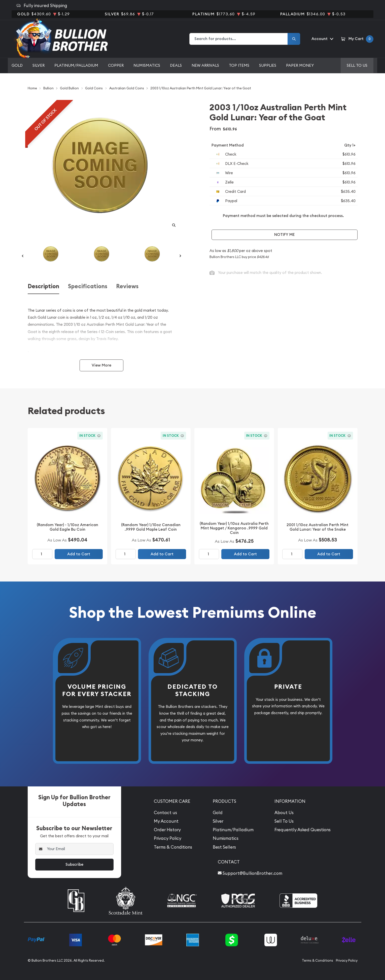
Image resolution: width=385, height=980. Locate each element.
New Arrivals (205, 65)
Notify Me (284, 234)
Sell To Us (284, 821)
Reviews (127, 286)
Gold (17, 65)
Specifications (88, 286)
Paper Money (300, 65)
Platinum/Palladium (76, 65)
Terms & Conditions (173, 847)
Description (43, 286)
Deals (176, 65)
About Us (284, 813)
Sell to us (357, 65)
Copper (116, 65)
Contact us (165, 813)
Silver (39, 65)
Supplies (268, 65)
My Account (166, 821)
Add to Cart (79, 554)
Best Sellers (224, 847)
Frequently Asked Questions (303, 830)
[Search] (294, 39)
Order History (167, 830)
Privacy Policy (168, 838)
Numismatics (147, 65)
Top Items (239, 65)
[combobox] (239, 39)
